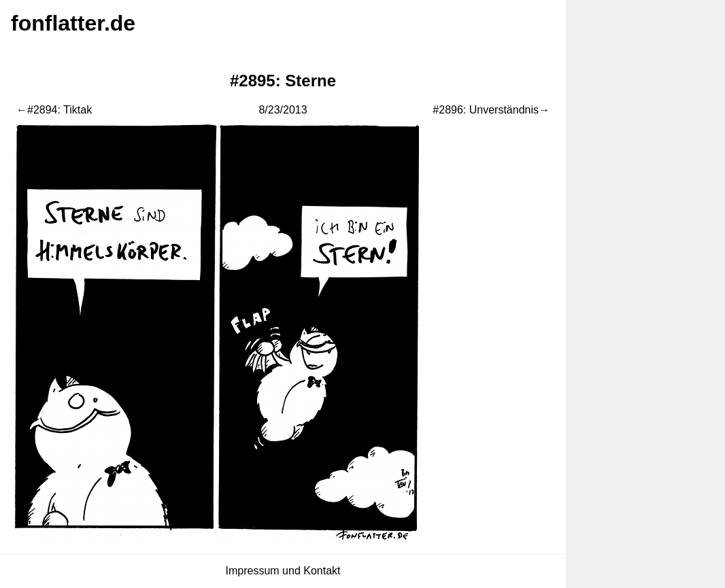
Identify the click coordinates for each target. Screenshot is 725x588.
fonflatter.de (73, 23)
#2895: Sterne (283, 81)
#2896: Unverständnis (486, 110)
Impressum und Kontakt (283, 571)
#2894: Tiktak (60, 110)
